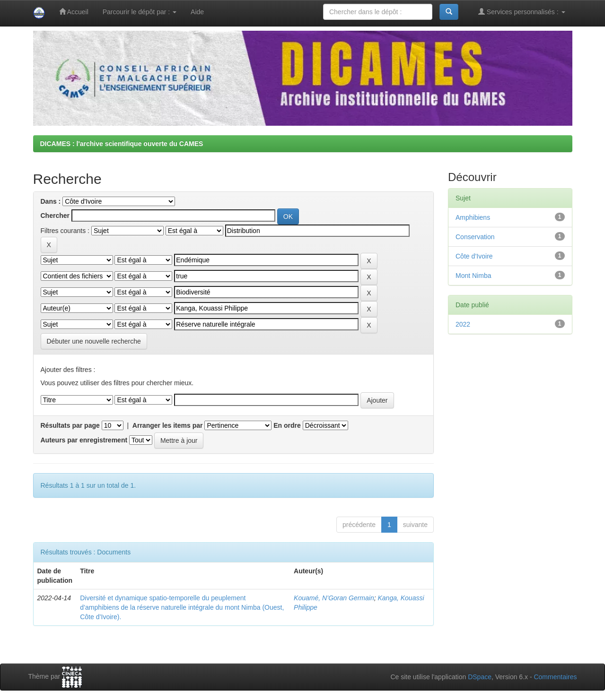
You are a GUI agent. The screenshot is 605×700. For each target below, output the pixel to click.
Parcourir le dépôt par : (140, 12)
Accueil (74, 12)
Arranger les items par (168, 425)
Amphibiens (473, 217)
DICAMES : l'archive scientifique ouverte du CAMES (122, 144)
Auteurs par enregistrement (84, 440)
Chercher (55, 216)
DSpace (480, 677)
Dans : (51, 201)
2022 (463, 324)
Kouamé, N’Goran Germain (334, 598)
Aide (197, 12)
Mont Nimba (473, 276)
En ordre (287, 425)
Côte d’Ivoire (474, 256)
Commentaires (555, 677)
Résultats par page (70, 425)
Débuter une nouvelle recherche (94, 341)
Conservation (475, 237)
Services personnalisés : (522, 12)
